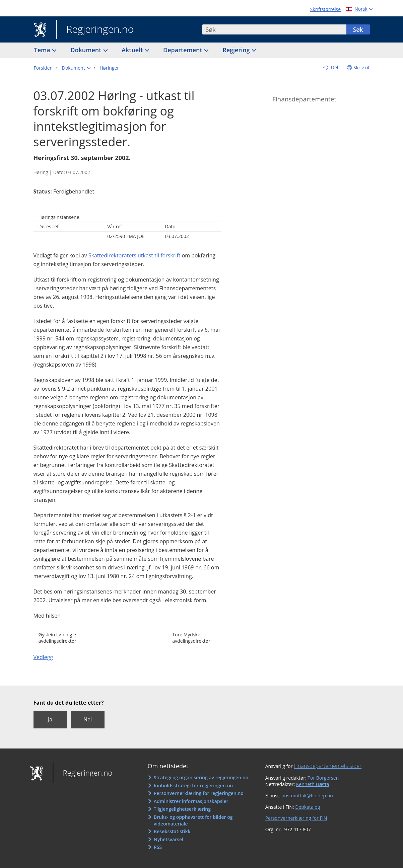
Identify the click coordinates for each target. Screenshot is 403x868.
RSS (158, 847)
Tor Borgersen (323, 778)
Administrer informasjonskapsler (191, 801)
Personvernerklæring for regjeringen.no (199, 793)
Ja (50, 719)
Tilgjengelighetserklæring (182, 809)
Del (334, 67)
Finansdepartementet (304, 99)
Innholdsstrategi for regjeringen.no (193, 785)
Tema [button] (43, 50)
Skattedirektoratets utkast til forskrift (135, 255)
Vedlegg (43, 657)
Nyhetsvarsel (169, 839)
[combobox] (274, 29)
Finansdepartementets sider (328, 766)
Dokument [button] (87, 50)
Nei (88, 719)
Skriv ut (362, 67)
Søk (358, 29)
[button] (76, 68)
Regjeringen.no (95, 30)
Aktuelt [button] (133, 50)
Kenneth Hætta (313, 784)
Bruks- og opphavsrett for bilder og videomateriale (193, 820)
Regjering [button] (237, 50)
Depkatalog (308, 807)
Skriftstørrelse (325, 9)
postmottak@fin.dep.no (307, 796)
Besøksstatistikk (172, 831)
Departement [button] (183, 50)
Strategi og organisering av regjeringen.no (201, 777)
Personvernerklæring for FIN (296, 818)
